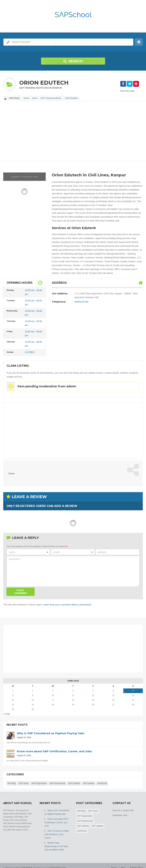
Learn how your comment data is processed (65, 603)
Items (37, 98)
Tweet (11, 472)
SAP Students (74, 781)
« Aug (6, 712)
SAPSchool (102, 781)
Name (29, 551)
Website (102, 551)
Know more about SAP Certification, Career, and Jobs (56, 819)
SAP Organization (39, 781)
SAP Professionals (57, 781)
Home (27, 98)
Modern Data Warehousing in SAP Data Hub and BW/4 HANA (56, 839)
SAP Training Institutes (54, 98)
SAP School (27, 860)
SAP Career (24, 781)
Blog (124, 860)
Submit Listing (137, 860)
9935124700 (81, 300)
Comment (15, 557)
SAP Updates (89, 781)
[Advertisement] (73, 130)
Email (73, 551)
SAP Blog (12, 781)
